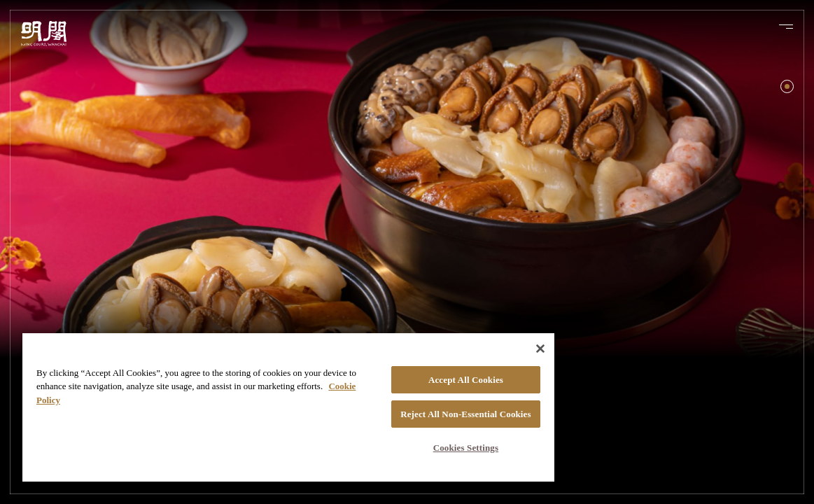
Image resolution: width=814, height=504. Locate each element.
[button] (787, 86)
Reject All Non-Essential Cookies (415, 409)
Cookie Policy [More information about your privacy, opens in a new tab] (134, 391)
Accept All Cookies (415, 371)
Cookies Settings (415, 448)
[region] (259, 402)
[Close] (480, 339)
